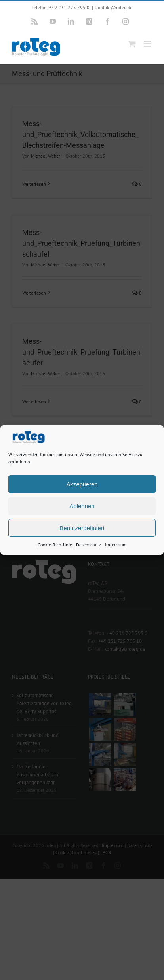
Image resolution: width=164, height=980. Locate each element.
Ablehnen (82, 506)
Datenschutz (89, 545)
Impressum (116, 545)
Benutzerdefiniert (82, 528)
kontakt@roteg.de (114, 7)
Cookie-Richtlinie (55, 545)
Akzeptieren (82, 485)
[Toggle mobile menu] (148, 44)
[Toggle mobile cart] (132, 44)
